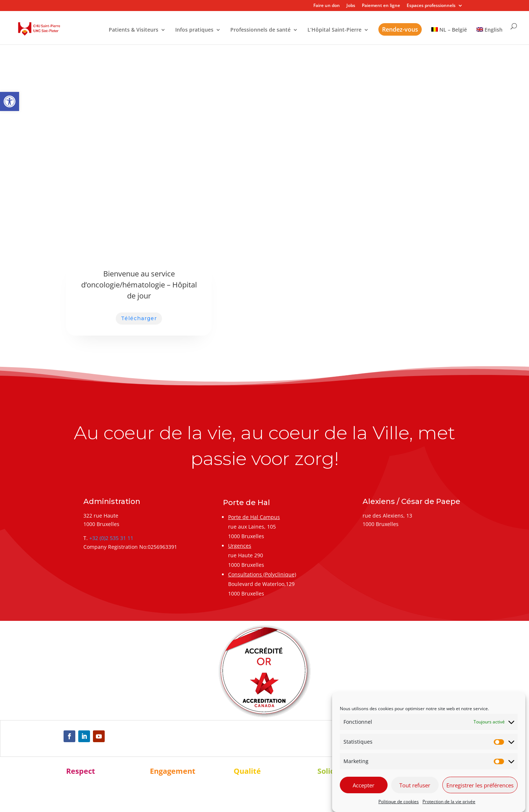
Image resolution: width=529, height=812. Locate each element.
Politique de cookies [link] (399, 802)
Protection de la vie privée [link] (449, 802)
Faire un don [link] (327, 6)
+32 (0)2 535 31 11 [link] (111, 538)
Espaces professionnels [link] (431, 6)
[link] (10, 101)
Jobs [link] (351, 6)
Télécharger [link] (139, 318)
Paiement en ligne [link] (381, 6)
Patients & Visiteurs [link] (134, 30)
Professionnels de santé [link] (260, 30)
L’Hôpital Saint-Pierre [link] (334, 30)
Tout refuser (415, 785)
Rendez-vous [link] (400, 29)
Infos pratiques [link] (194, 30)
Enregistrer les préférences (480, 785)
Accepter (364, 785)
